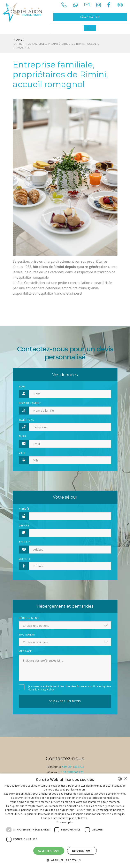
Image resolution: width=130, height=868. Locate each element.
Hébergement (29, 618)
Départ (24, 525)
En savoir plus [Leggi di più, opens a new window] (65, 822)
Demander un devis (65, 701)
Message (25, 651)
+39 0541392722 (73, 767)
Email (23, 436)
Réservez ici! (90, 17)
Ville (22, 453)
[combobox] (120, 779)
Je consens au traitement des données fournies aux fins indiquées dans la (70, 688)
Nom (22, 386)
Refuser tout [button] (82, 851)
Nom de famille (30, 403)
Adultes (25, 542)
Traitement (27, 634)
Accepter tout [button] (49, 851)
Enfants (25, 559)
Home (18, 40)
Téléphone (26, 420)
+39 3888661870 (72, 772)
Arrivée (24, 509)
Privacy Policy (46, 689)
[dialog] (65, 821)
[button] (65, 860)
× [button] (125, 779)
